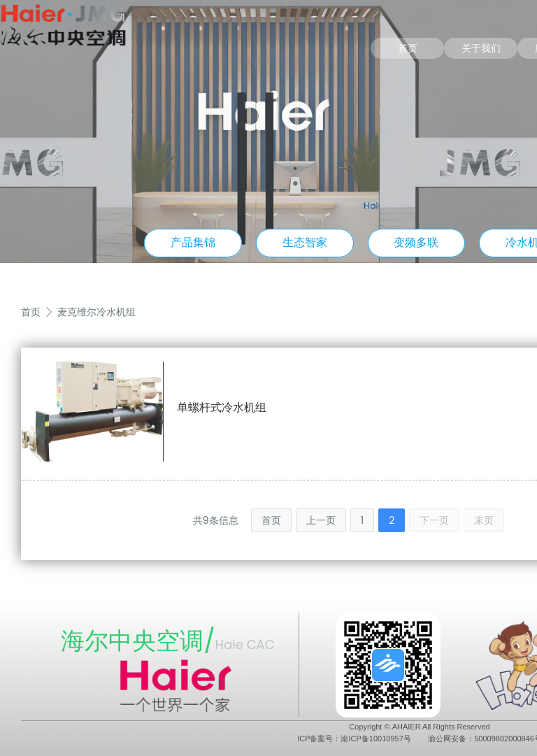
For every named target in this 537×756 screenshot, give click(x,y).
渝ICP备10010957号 (375, 739)
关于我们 (481, 48)
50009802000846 (504, 739)
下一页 (434, 520)
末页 (484, 520)
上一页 (321, 520)
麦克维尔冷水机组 (96, 312)
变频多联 (416, 242)
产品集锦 (193, 242)
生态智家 (305, 242)
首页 (408, 48)
